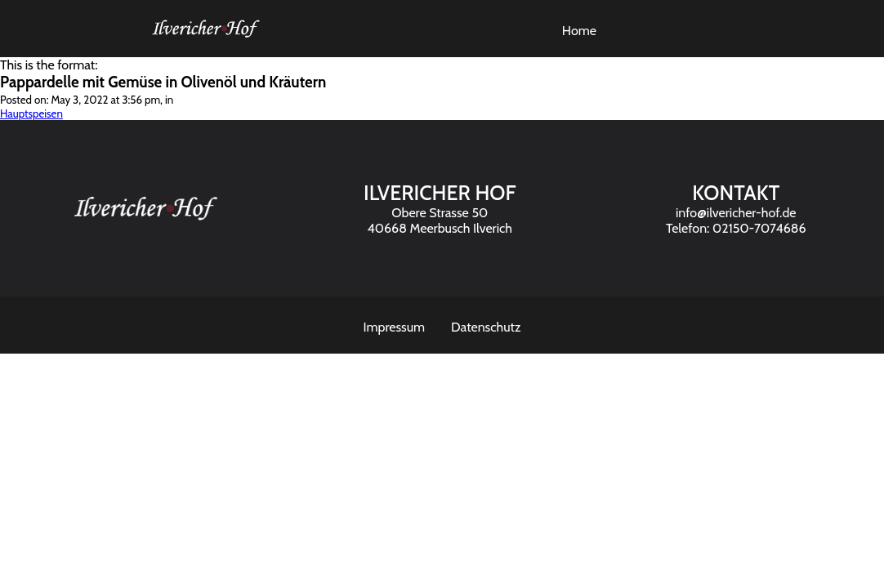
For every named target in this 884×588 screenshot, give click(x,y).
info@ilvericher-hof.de (736, 213)
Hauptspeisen (31, 114)
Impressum (395, 327)
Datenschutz (486, 327)
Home (579, 31)
